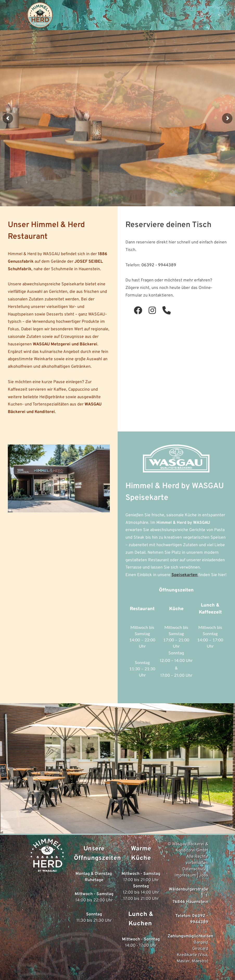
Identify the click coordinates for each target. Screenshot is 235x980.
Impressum (185, 875)
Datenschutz (194, 869)
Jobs (204, 875)
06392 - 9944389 (159, 265)
